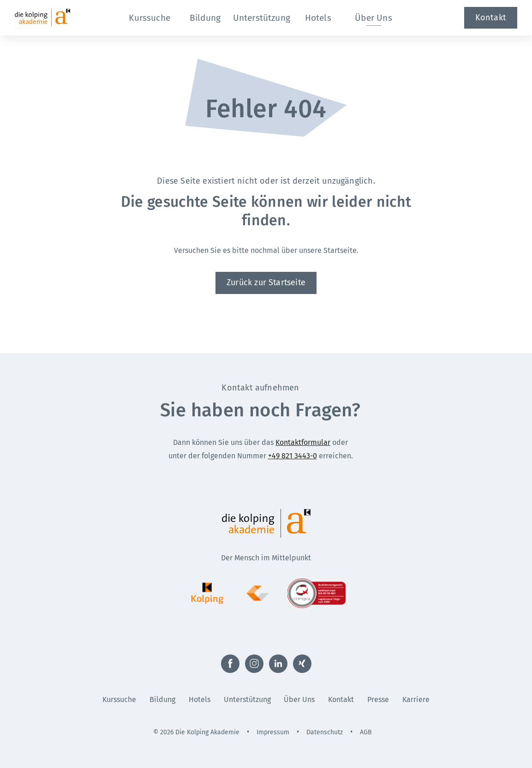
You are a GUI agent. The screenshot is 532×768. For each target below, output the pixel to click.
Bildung (162, 699)
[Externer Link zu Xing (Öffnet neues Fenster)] (302, 664)
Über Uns (299, 699)
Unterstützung (247, 699)
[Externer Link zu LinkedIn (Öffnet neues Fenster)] (278, 664)
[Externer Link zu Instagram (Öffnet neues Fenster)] (254, 664)
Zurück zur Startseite (266, 282)
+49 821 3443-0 (293, 456)
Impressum (273, 732)
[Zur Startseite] (59, 18)
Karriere (416, 699)
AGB (366, 732)
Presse (378, 699)
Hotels (200, 699)
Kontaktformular (303, 442)
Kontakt (491, 18)
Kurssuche (119, 699)
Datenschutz (325, 732)
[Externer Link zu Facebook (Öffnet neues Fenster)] (230, 664)
